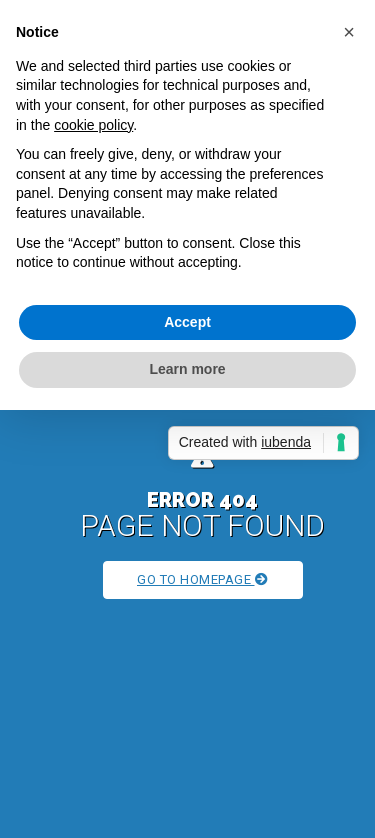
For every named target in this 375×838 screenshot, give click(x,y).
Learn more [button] (187, 369)
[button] (349, 32)
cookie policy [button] (93, 125)
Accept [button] (187, 322)
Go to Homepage (202, 579)
